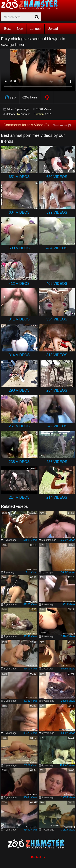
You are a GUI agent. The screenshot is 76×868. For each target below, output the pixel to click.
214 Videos (19, 497)
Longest (36, 29)
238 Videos (19, 462)
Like (10, 97)
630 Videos (57, 177)
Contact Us (38, 857)
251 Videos (19, 426)
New (20, 29)
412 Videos (19, 284)
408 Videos (57, 284)
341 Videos (19, 319)
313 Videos (57, 355)
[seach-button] (37, 17)
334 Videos (57, 319)
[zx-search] (21, 17)
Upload (53, 29)
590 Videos (19, 248)
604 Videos (19, 212)
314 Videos (19, 355)
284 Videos (57, 390)
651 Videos (19, 177)
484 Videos (57, 248)
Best (7, 29)
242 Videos (57, 426)
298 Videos (19, 390)
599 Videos (57, 212)
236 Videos (57, 462)
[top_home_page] (31, 5)
